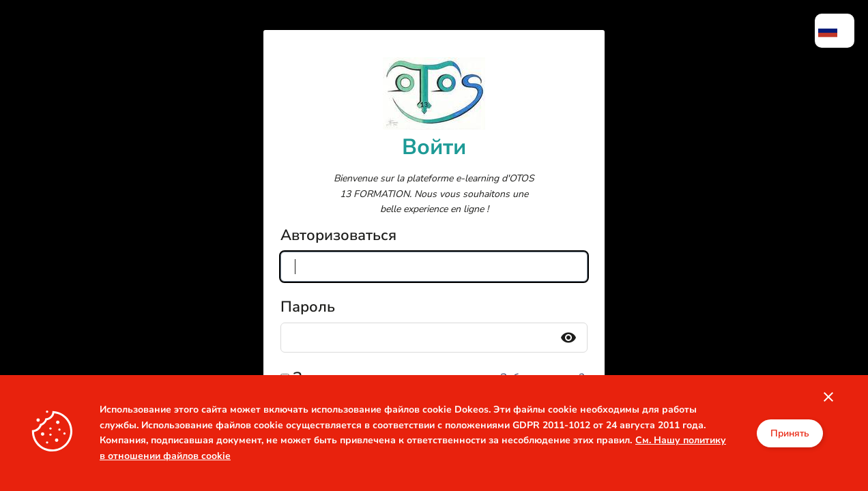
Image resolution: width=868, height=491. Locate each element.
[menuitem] (835, 31)
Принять (790, 433)
